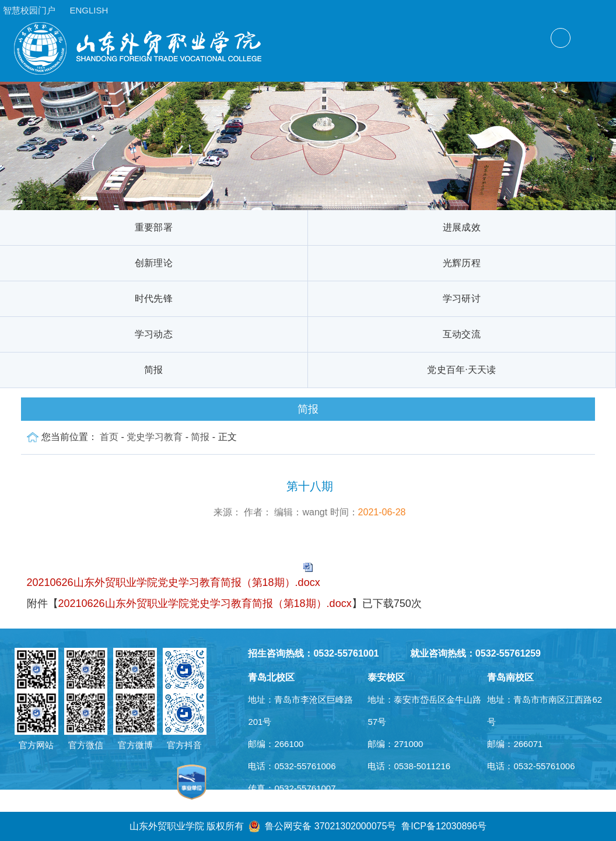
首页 (109, 437)
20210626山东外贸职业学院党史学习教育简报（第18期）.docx (174, 582)
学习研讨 (462, 299)
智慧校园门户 (29, 10)
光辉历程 (462, 263)
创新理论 (154, 263)
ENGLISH (89, 10)
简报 (154, 370)
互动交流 (462, 334)
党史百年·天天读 (461, 370)
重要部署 (154, 227)
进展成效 (462, 227)
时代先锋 (154, 299)
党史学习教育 (155, 437)
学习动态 (154, 334)
